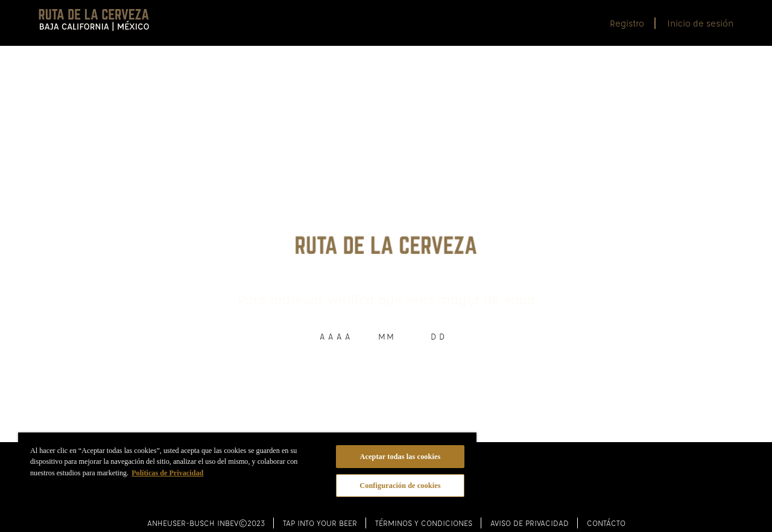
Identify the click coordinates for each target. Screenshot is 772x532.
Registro (627, 23)
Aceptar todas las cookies (400, 457)
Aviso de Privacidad (530, 509)
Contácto (606, 509)
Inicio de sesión (700, 23)
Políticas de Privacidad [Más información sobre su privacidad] (167, 473)
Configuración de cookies (400, 486)
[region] (247, 473)
